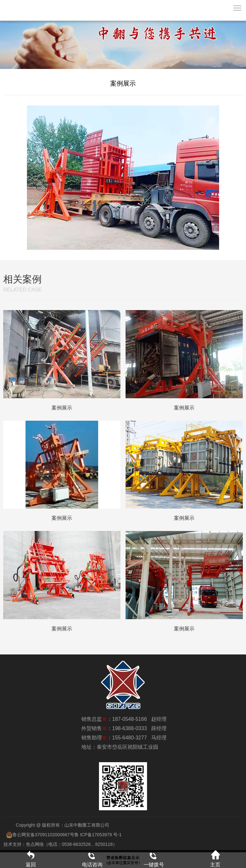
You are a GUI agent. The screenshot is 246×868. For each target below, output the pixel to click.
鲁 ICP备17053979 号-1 (98, 835)
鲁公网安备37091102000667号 (40, 835)
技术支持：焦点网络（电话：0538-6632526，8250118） (60, 844)
